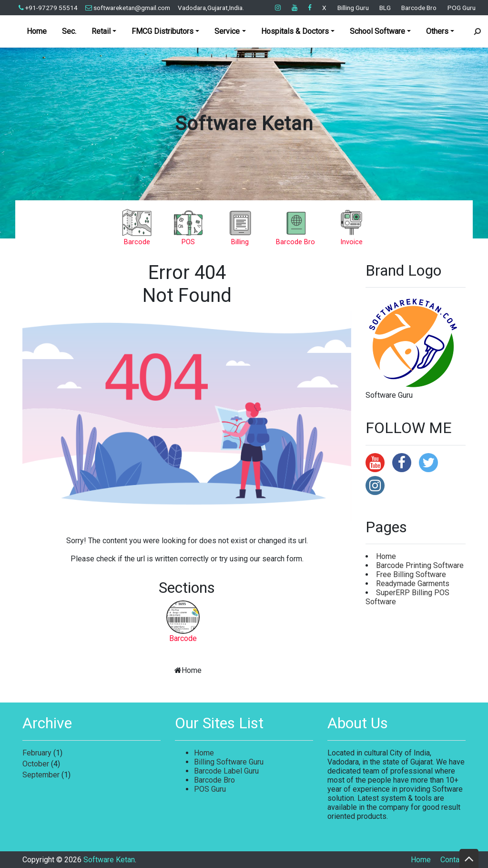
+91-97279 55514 (48, 8)
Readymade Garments (413, 584)
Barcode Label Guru (226, 771)
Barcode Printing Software (420, 565)
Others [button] (437, 31)
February (37, 753)
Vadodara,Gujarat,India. (211, 8)
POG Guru (462, 8)
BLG (385, 8)
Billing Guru (353, 8)
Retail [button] (101, 31)
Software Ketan (244, 124)
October (36, 764)
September (41, 775)
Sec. (69, 31)
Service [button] (227, 31)
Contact (453, 860)
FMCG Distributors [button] (163, 31)
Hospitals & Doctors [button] (295, 31)
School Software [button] (377, 31)
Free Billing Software (411, 574)
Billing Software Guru (229, 762)
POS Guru (210, 789)
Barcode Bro (419, 8)
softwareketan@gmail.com (128, 8)
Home (37, 31)
